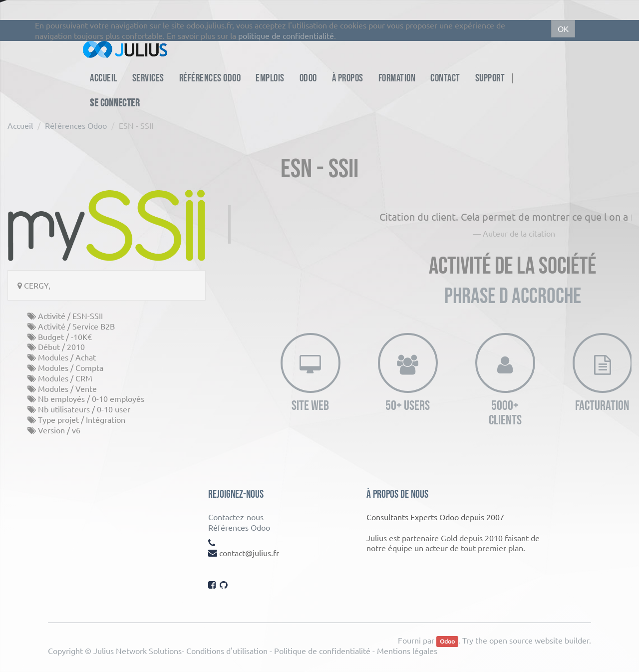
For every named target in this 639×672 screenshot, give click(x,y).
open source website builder (539, 640)
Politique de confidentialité (322, 651)
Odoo (447, 641)
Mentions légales (407, 651)
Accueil (20, 125)
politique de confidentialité (286, 35)
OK (563, 28)
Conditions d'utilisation (227, 651)
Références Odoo (76, 125)
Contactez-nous (236, 517)
